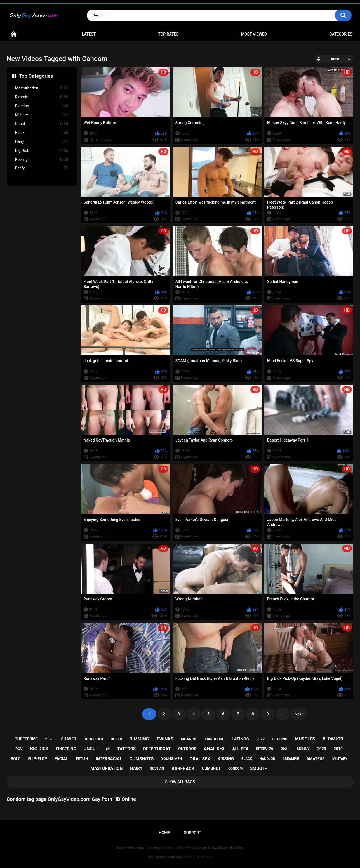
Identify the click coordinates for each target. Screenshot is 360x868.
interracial (109, 759)
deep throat (157, 749)
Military (42, 115)
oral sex (200, 759)
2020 (322, 749)
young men (172, 759)
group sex (93, 739)
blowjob (333, 739)
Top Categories (36, 76)
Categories (341, 34)
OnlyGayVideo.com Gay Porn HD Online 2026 (180, 857)
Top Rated (168, 34)
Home (14, 34)
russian (157, 768)
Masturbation (42, 88)
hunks (116, 739)
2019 (338, 749)
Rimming (42, 97)
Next (299, 714)
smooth (259, 768)
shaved (69, 739)
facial (61, 759)
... (283, 714)
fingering (66, 749)
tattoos (126, 749)
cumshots (142, 759)
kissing (226, 759)
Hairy (42, 142)
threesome (26, 739)
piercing (280, 739)
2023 (50, 739)
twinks (165, 739)
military (340, 759)
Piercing (42, 106)
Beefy (42, 168)
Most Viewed (254, 34)
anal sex (214, 749)
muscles (305, 739)
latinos (240, 739)
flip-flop (38, 759)
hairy (136, 768)
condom (235, 768)
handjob (267, 759)
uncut (91, 749)
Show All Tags (180, 782)
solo (16, 759)
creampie (291, 759)
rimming (139, 739)
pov (19, 749)
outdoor (187, 749)
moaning (189, 739)
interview (265, 749)
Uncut (42, 124)
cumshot (211, 768)
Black (42, 133)
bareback (183, 769)
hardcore (215, 739)
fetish (82, 759)
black (247, 759)
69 (108, 749)
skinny (303, 749)
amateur (316, 759)
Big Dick (42, 151)
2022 (261, 739)
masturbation (106, 768)
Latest (89, 34)
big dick (39, 749)
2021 (285, 749)
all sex (240, 749)
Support (192, 833)
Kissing (42, 160)
